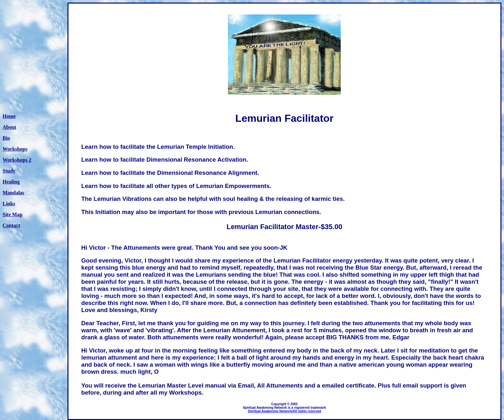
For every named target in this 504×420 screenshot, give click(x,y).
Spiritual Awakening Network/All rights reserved (284, 411)
